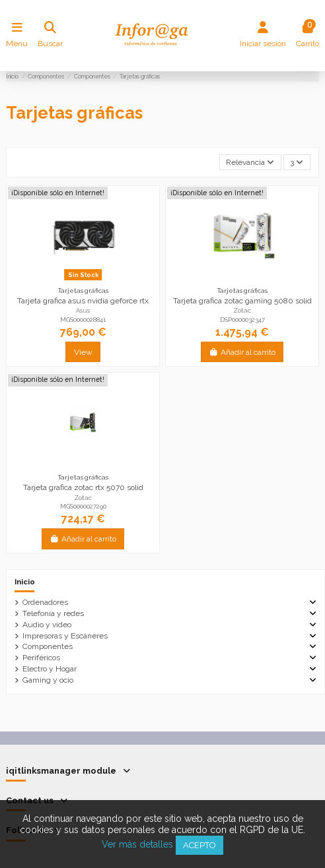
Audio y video (47, 625)
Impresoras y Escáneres (65, 636)
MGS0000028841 (83, 320)
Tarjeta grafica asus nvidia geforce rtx (83, 301)
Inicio (25, 582)
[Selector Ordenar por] (250, 163)
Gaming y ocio (48, 680)
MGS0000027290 (83, 506)
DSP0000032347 (242, 320)
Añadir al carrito (242, 352)
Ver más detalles (137, 844)
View (83, 352)
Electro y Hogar (50, 669)
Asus (83, 310)
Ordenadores (45, 602)
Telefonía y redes (53, 613)
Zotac (242, 310)
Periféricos (41, 658)
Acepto (199, 845)
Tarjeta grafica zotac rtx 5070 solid (83, 487)
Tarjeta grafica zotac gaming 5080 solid (242, 301)
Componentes (48, 646)
